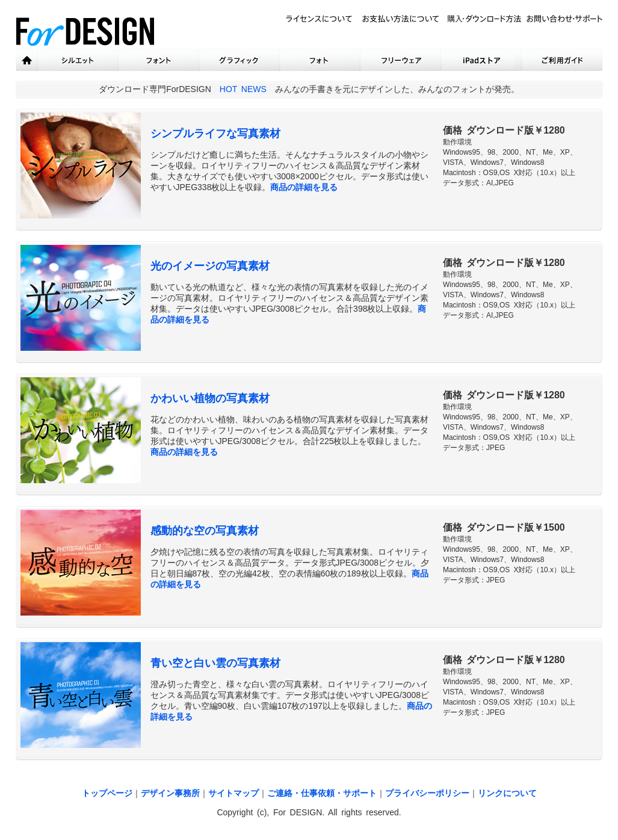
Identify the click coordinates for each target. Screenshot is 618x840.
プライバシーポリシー (427, 793)
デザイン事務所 (170, 793)
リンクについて (507, 793)
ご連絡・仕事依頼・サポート (322, 793)
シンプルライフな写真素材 (215, 134)
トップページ (107, 793)
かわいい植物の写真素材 (210, 398)
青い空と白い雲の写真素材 (215, 663)
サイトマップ (233, 793)
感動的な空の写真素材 (205, 531)
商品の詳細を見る (304, 187)
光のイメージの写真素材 (210, 266)
